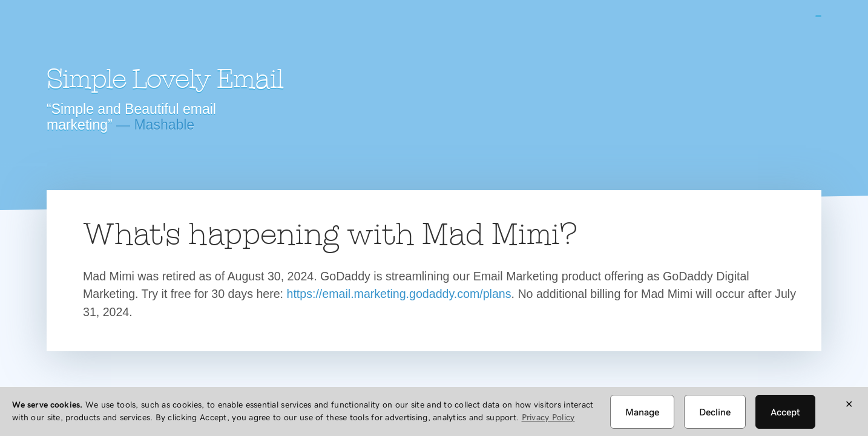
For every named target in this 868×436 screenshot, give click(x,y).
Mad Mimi (153, 33)
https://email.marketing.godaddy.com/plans (399, 294)
